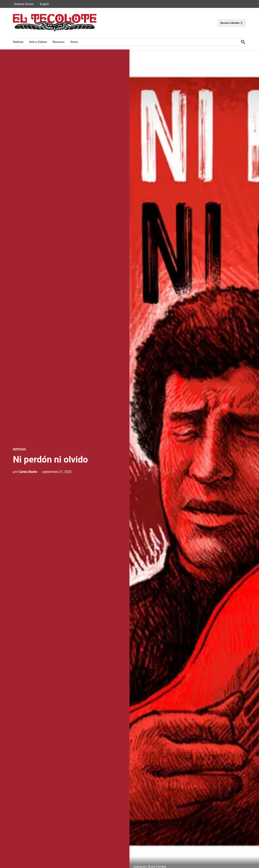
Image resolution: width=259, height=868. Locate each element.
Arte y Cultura (38, 42)
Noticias (18, 42)
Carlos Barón (28, 472)
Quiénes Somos (24, 4)
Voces (74, 42)
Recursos (59, 42)
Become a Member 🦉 (232, 23)
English (44, 4)
